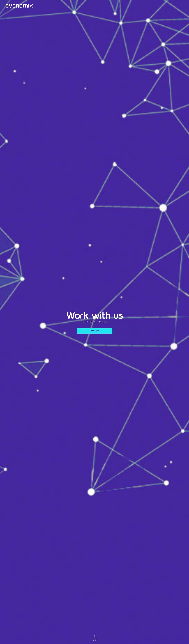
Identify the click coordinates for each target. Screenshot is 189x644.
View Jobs (95, 331)
